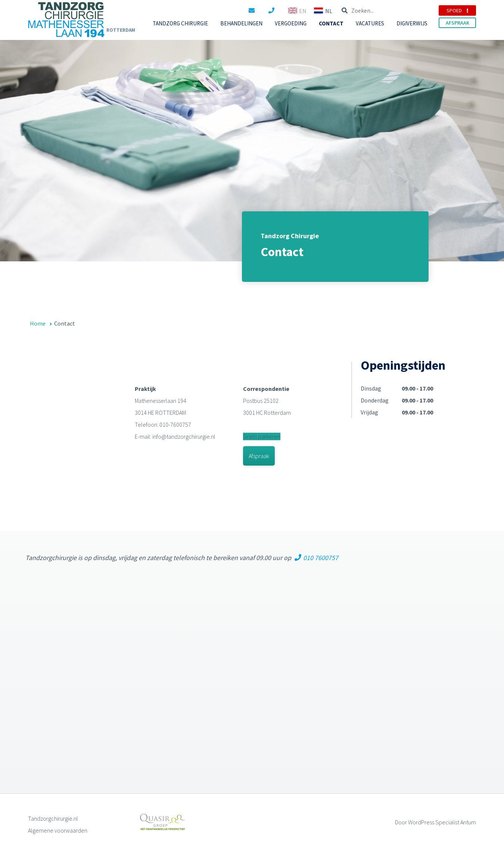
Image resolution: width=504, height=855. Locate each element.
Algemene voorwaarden (58, 830)
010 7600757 (316, 558)
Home (38, 323)
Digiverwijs (412, 23)
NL (394, 10)
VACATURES (370, 23)
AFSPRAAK (458, 23)
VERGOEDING (291, 23)
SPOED (457, 10)
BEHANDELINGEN (241, 23)
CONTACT (331, 23)
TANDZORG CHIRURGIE (180, 23)
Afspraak (259, 456)
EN (369, 10)
